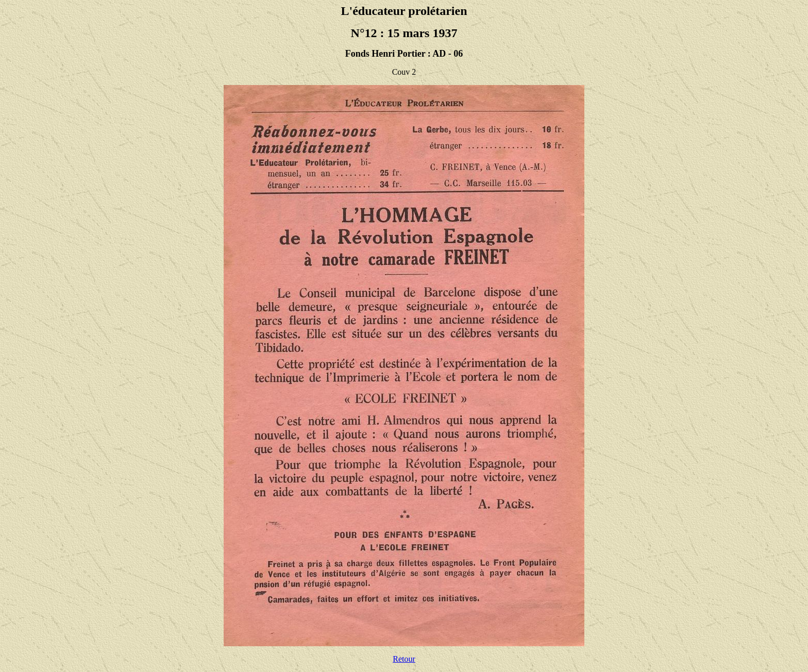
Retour (404, 659)
